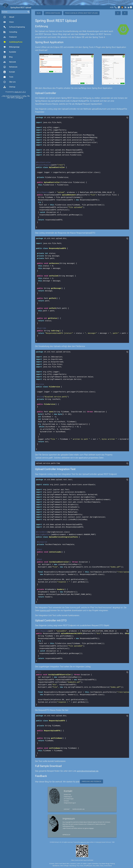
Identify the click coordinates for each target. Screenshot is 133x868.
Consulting (10, 32)
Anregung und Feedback (91, 781)
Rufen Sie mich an (79, 809)
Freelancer (10, 37)
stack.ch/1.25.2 (20, 92)
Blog (8, 57)
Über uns (9, 82)
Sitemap (9, 87)
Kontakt (9, 72)
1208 (113, 842)
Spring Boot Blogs (53, 13)
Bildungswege (11, 47)
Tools (8, 77)
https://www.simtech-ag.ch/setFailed (82, 860)
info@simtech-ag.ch (70, 803)
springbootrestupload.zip (88, 771)
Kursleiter (10, 52)
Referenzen (10, 67)
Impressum (66, 834)
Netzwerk (10, 62)
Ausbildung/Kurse (13, 42)
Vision (9, 22)
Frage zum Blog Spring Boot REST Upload (81, 13)
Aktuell (9, 17)
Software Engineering (14, 27)
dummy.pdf (45, 610)
